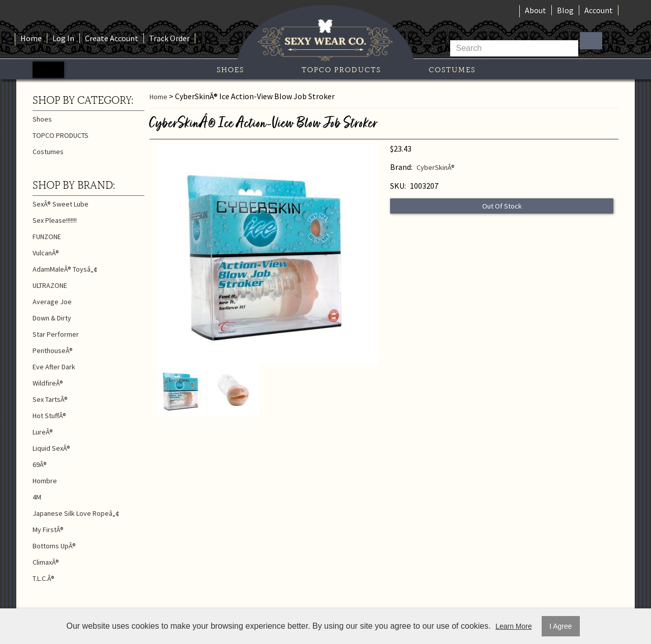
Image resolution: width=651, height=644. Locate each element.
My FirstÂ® (48, 530)
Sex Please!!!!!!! (55, 220)
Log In (63, 38)
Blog (565, 10)
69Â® (40, 464)
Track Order (169, 38)
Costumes (452, 70)
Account (599, 10)
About (536, 10)
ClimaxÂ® (46, 562)
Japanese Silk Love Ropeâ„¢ (76, 513)
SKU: (398, 186)
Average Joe (52, 302)
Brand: (401, 167)
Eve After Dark (54, 367)
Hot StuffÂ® (49, 416)
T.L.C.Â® (43, 578)
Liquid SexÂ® (51, 448)
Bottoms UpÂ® (54, 546)
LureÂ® (43, 432)
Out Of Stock (502, 206)
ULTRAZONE (50, 285)
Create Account (112, 38)
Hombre (45, 481)
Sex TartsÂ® (50, 399)
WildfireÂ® (48, 383)
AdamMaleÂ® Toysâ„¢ (65, 269)
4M (37, 497)
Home (31, 38)
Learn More (514, 626)
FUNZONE (47, 237)
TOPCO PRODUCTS (341, 70)
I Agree (560, 626)
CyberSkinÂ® (436, 167)
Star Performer (56, 334)
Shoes (230, 70)
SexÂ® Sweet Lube (61, 204)
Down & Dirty (52, 318)
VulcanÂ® (46, 253)
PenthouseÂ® (53, 350)
